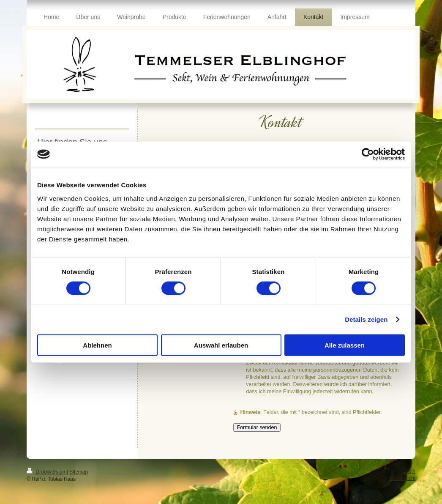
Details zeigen (366, 319)
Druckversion (47, 472)
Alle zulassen (345, 345)
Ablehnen (97, 345)
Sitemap (79, 472)
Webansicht (402, 478)
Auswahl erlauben (221, 345)
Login (409, 471)
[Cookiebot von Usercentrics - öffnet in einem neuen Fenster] (368, 154)
